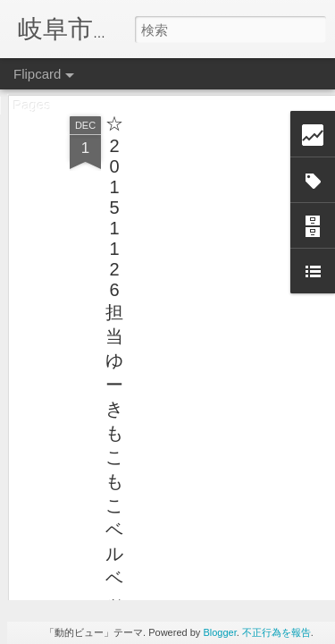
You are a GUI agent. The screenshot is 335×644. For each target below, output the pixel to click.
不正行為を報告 (276, 632)
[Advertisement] (181, 191)
